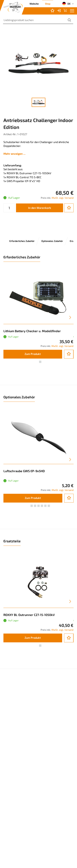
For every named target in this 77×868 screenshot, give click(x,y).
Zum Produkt (33, 354)
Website (34, 4)
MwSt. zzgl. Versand (63, 198)
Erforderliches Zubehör (22, 241)
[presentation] (70, 317)
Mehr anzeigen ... (14, 154)
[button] (37, 362)
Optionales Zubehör (52, 241)
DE (66, 4)
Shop (48, 4)
